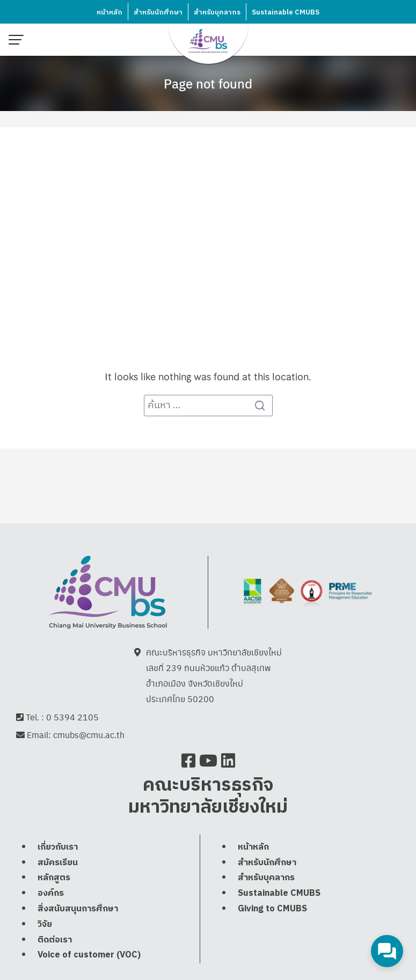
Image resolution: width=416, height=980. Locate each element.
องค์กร (51, 893)
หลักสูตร (54, 878)
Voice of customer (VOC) (89, 956)
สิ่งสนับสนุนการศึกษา (78, 909)
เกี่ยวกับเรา (58, 847)
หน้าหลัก (110, 12)
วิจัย (45, 924)
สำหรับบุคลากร (217, 12)
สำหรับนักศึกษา (158, 12)
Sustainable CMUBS (286, 12)
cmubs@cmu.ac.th (89, 735)
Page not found (208, 83)
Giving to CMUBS (272, 909)
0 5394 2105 (72, 717)
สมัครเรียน (58, 863)
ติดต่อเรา (55, 940)
